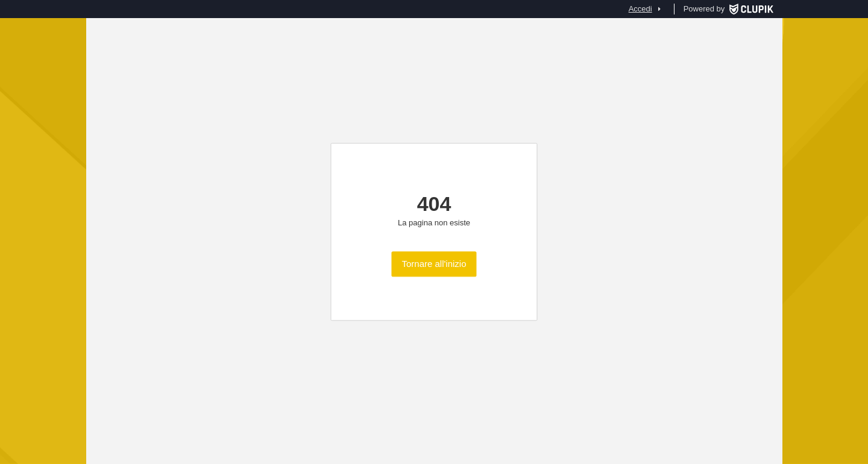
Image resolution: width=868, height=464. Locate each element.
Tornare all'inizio (434, 264)
